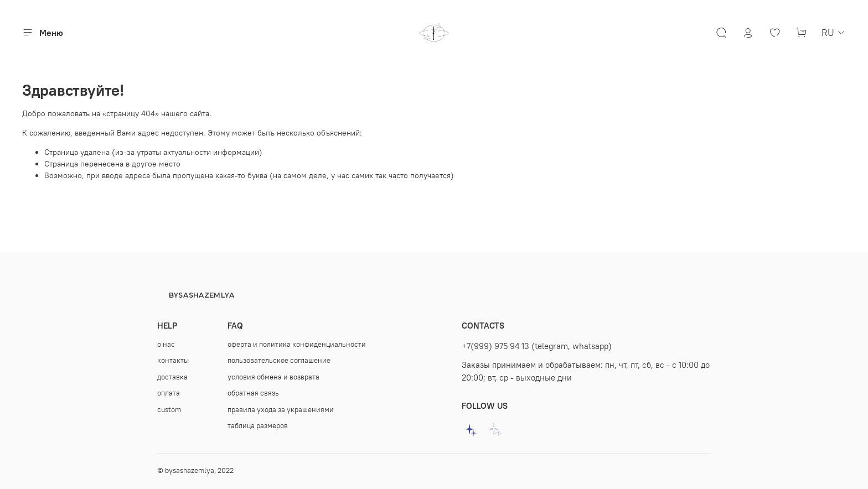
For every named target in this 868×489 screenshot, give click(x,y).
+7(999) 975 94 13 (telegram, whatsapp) (537, 346)
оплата (169, 393)
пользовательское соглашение (279, 360)
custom (169, 410)
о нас (166, 344)
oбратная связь (253, 393)
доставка (172, 377)
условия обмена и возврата (273, 377)
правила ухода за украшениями (281, 410)
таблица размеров (258, 426)
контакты (173, 360)
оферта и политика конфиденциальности (297, 344)
